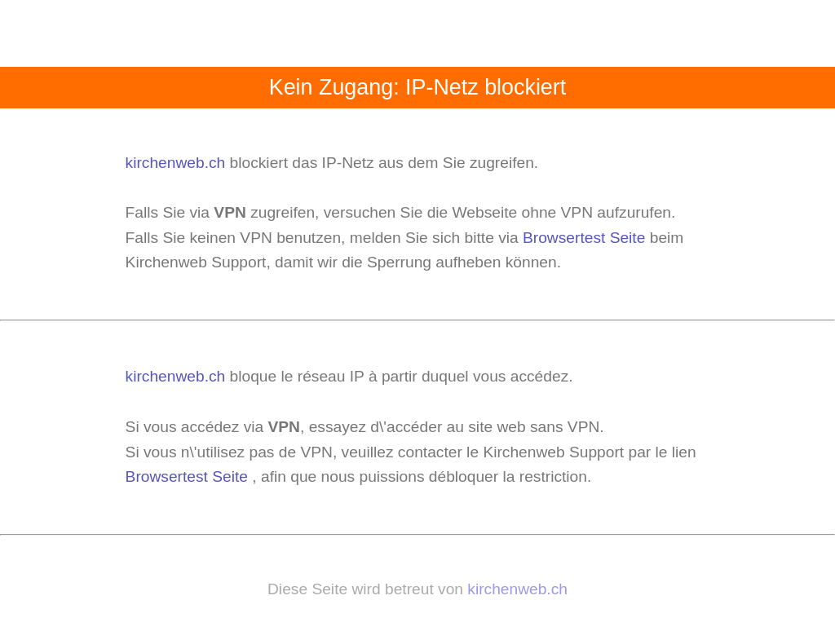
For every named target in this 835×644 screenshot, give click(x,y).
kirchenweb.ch (178, 163)
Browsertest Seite (584, 238)
